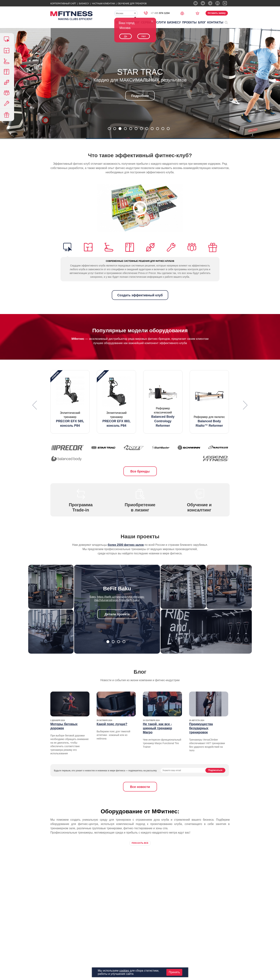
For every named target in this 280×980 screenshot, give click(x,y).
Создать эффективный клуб (140, 295)
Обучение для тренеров (132, 4)
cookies (124, 971)
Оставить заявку (217, 13)
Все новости (140, 787)
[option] (70, 402)
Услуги (160, 22)
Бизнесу (84, 4)
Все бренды (140, 471)
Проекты (189, 22)
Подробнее (140, 96)
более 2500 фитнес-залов (126, 545)
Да (125, 36)
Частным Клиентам (103, 4)
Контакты (215, 22)
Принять (174, 972)
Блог (202, 22)
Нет (144, 36)
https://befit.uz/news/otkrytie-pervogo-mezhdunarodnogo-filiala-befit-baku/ (119, 598)
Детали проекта (117, 614)
